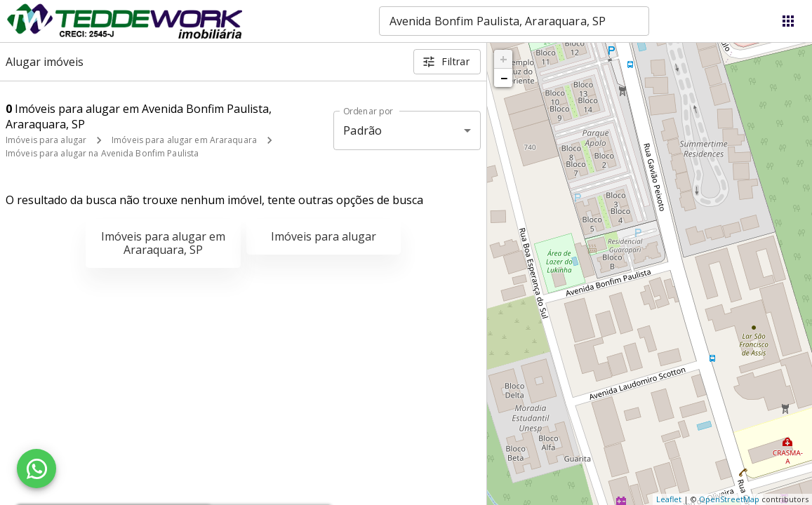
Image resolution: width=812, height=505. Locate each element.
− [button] (504, 78)
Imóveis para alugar (46, 140)
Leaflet (669, 499)
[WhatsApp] (36, 469)
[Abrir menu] (788, 21)
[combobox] (514, 21)
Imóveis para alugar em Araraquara (184, 140)
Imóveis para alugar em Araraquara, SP (163, 243)
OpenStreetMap (729, 499)
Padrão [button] (362, 130)
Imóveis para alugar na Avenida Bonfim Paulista (102, 153)
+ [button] (504, 59)
